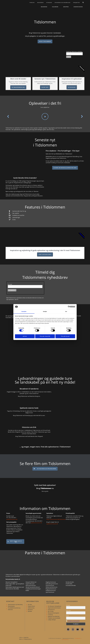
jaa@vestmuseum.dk (12, 519)
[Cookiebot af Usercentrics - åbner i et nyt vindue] (69, 307)
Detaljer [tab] (45, 311)
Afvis (25, 336)
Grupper (66, 7)
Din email (10, 284)
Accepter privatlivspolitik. (74, 621)
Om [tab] (66, 311)
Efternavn (68, 611)
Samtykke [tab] (24, 311)
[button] (8, 116)
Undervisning (78, 7)
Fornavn (68, 605)
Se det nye (45, 87)
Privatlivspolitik (65, 640)
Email (67, 616)
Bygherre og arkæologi (63, 3)
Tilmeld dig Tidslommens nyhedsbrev (74, 52)
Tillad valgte (45, 336)
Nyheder (49, 3)
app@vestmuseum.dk (52, 524)
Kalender (55, 7)
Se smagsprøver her (18, 87)
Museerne (40, 3)
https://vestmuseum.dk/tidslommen (56, 519)
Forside (32, 3)
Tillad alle (65, 336)
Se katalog (72, 87)
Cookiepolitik (78, 638)
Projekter (76, 3)
